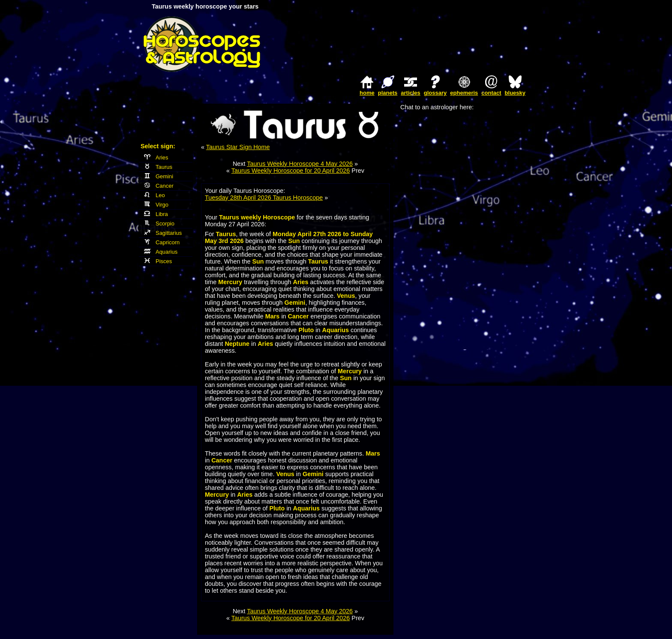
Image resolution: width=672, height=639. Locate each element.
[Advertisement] (429, 44)
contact (491, 93)
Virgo (156, 205)
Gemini (159, 176)
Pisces (158, 261)
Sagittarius (163, 233)
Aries (156, 157)
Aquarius (161, 252)
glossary (435, 93)
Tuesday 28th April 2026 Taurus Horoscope (264, 198)
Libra (156, 214)
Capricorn (162, 242)
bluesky (515, 93)
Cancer (159, 186)
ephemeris (464, 93)
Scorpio (159, 223)
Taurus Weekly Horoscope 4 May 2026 (300, 164)
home (367, 93)
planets (388, 93)
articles (411, 93)
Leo (154, 195)
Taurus (158, 167)
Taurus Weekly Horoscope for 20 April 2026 (291, 171)
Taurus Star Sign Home (238, 147)
